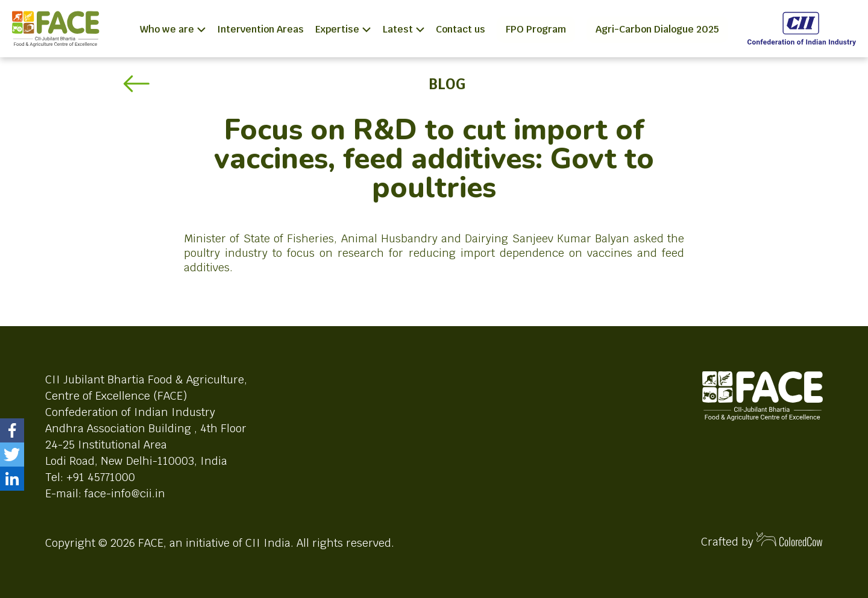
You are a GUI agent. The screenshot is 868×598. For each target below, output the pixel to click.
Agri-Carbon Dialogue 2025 (657, 29)
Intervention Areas (260, 29)
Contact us (461, 29)
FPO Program (536, 29)
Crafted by (762, 540)
